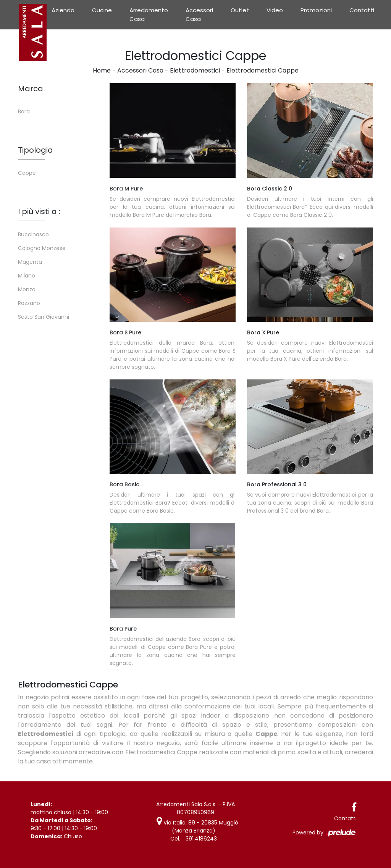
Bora (24, 111)
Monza (27, 289)
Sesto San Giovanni (44, 317)
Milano (27, 276)
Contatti (362, 10)
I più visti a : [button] (39, 211)
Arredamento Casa (149, 15)
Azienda (63, 10)
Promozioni (316, 10)
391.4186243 (201, 839)
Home (102, 70)
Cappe (27, 173)
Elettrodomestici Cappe (263, 70)
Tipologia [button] (36, 150)
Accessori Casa (199, 15)
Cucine (102, 10)
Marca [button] (31, 89)
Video (275, 10)
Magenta (30, 262)
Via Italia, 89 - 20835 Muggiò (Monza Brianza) (197, 827)
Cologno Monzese (42, 248)
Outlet (240, 10)
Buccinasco (33, 234)
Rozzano (29, 303)
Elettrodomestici (195, 70)
